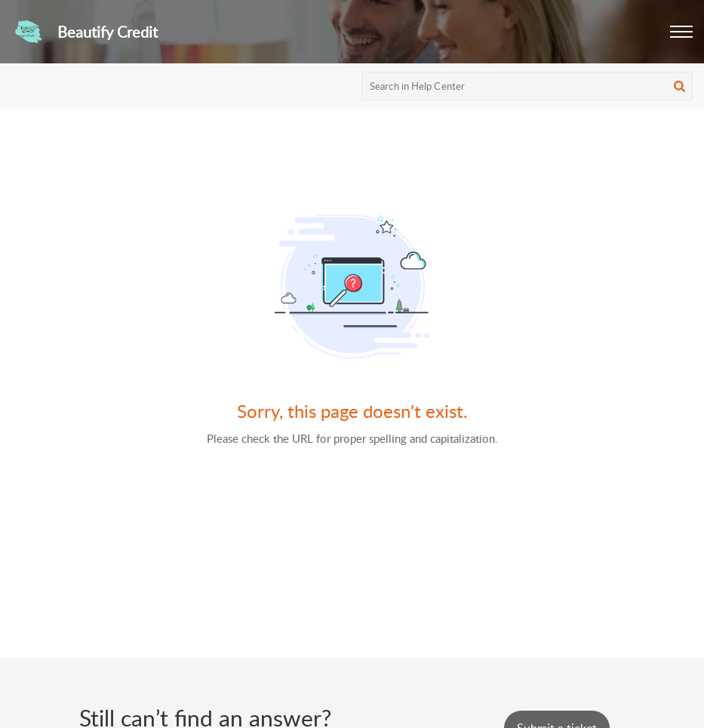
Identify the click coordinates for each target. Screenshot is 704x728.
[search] (527, 86)
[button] (681, 32)
